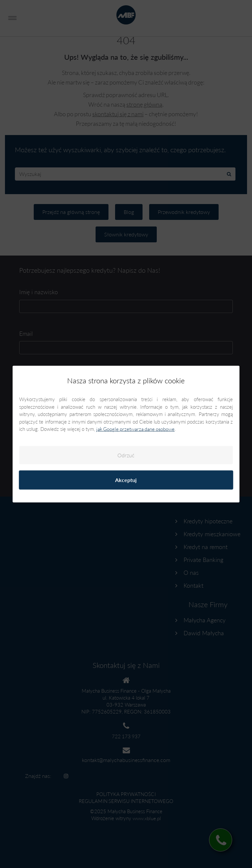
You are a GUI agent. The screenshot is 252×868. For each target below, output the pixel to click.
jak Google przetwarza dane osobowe (135, 429)
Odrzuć (126, 455)
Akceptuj (126, 480)
